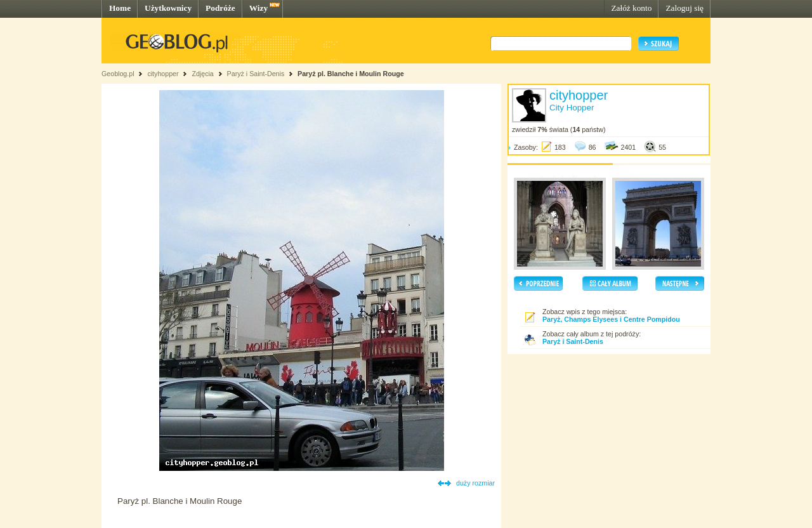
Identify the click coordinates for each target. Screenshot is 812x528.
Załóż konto (631, 8)
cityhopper (163, 74)
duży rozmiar (475, 483)
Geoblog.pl (118, 74)
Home (120, 8)
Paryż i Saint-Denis (256, 74)
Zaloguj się (684, 8)
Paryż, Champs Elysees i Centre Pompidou (611, 319)
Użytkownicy (168, 8)
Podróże (220, 8)
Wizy (259, 8)
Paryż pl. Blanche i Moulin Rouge (351, 74)
